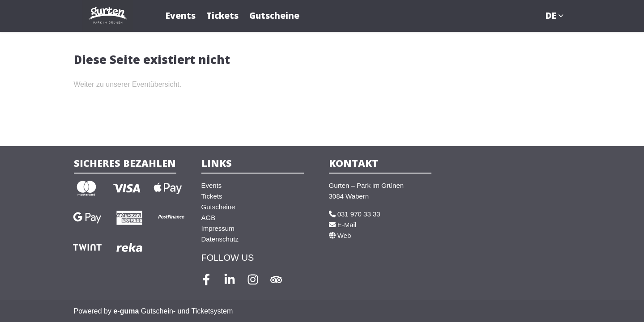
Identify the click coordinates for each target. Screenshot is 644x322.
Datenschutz (220, 239)
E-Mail (343, 225)
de (551, 15)
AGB (209, 218)
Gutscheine (274, 15)
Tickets (222, 15)
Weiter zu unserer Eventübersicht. (128, 84)
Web (340, 235)
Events (181, 15)
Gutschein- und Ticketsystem (173, 311)
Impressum (218, 228)
